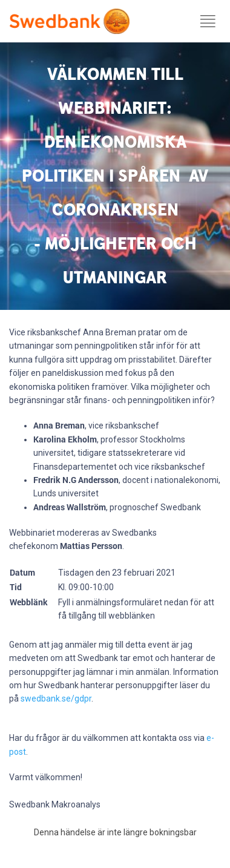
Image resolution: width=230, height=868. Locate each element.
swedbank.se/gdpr (56, 699)
